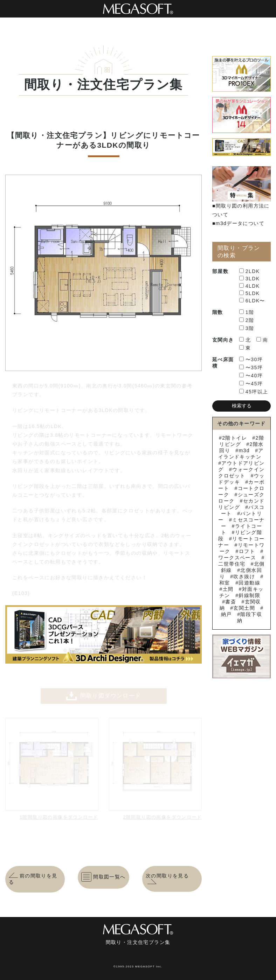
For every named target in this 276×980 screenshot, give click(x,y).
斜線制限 (249, 595)
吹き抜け (244, 576)
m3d (244, 450)
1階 (247, 312)
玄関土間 (244, 608)
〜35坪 (251, 367)
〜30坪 (251, 359)
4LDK (250, 286)
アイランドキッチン (241, 454)
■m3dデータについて (238, 223)
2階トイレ (234, 438)
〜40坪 (251, 376)
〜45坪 (251, 384)
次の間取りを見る (167, 879)
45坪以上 (254, 392)
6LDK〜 (252, 301)
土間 (228, 589)
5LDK (250, 293)
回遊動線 (249, 583)
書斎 (231, 602)
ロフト (247, 551)
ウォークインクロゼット (241, 472)
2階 (247, 320)
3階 (247, 328)
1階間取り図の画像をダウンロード (59, 817)
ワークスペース (237, 558)
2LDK (250, 271)
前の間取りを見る (33, 879)
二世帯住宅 (232, 564)
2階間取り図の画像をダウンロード (162, 817)
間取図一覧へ (103, 877)
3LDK (250, 279)
